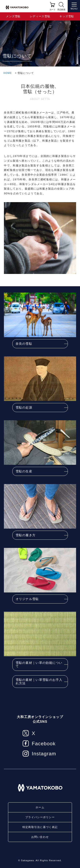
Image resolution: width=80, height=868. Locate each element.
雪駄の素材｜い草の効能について (39, 664)
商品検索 (61, 10)
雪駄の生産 (24, 471)
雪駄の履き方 (26, 535)
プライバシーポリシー (40, 817)
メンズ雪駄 (13, 16)
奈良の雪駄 (24, 344)
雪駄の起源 (24, 407)
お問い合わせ (40, 837)
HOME (8, 73)
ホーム (40, 807)
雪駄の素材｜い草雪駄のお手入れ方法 (39, 681)
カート (53, 10)
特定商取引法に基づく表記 (40, 827)
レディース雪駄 (40, 16)
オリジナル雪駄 (27, 599)
